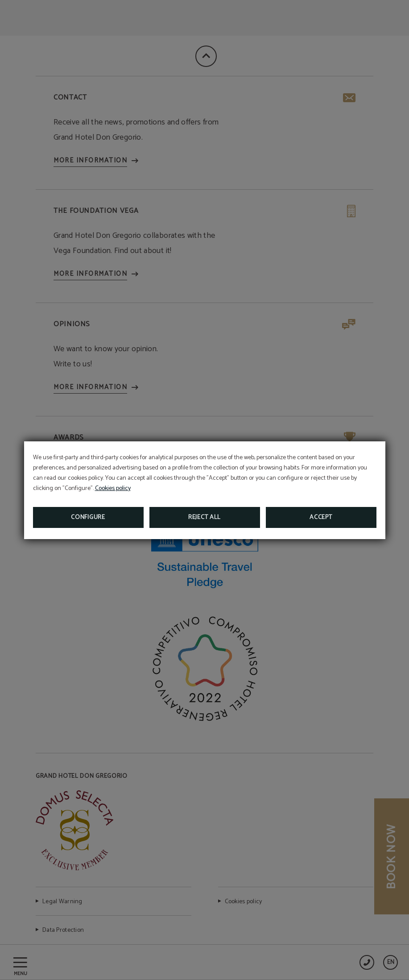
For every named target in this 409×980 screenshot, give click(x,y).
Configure (88, 517)
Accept (321, 517)
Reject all (204, 517)
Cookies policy (113, 488)
